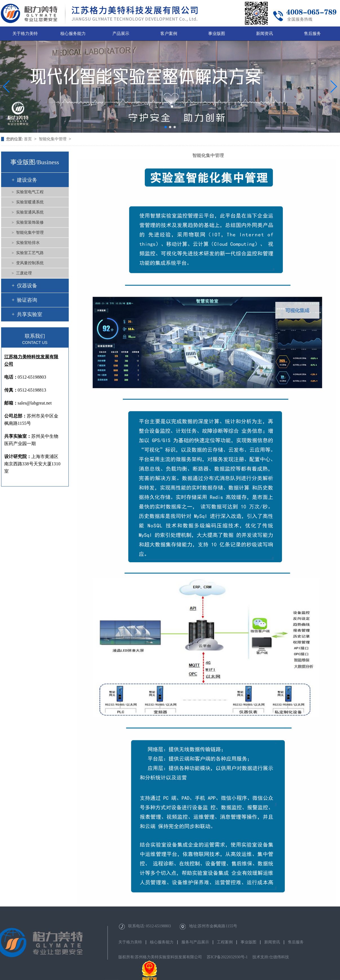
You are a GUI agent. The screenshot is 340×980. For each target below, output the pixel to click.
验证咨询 (27, 300)
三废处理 (24, 273)
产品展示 (121, 34)
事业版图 (217, 34)
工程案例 (225, 942)
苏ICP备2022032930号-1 (227, 957)
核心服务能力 (73, 34)
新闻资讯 (265, 34)
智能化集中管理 (53, 139)
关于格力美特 (25, 34)
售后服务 (312, 34)
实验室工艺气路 (30, 253)
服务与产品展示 (195, 942)
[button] (166, 127)
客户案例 (169, 34)
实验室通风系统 (30, 212)
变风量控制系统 (30, 263)
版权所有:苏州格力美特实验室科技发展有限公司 (160, 957)
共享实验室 (30, 314)
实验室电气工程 (30, 192)
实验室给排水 (28, 243)
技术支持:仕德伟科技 (271, 957)
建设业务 (27, 180)
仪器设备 (27, 286)
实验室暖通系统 (30, 202)
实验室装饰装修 (30, 222)
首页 (28, 139)
